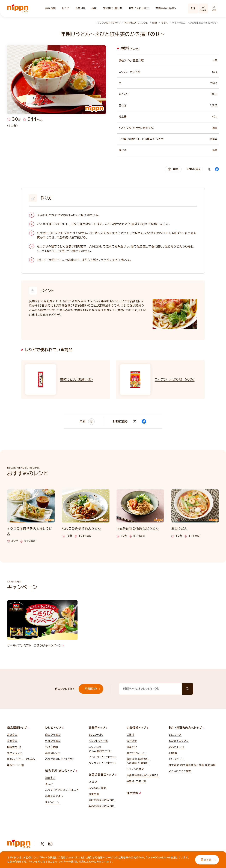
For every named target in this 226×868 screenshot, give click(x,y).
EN (193, 8)
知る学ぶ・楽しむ (113, 8)
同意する (208, 860)
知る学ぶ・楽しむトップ (61, 771)
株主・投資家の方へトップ (186, 728)
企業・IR (80, 8)
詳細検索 (93, 689)
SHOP (203, 9)
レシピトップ (54, 728)
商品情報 (51, 8)
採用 (94, 8)
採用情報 (134, 793)
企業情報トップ (137, 728)
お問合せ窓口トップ (102, 775)
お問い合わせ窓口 (139, 8)
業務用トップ (98, 728)
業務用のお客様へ (166, 8)
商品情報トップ (18, 728)
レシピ (66, 8)
